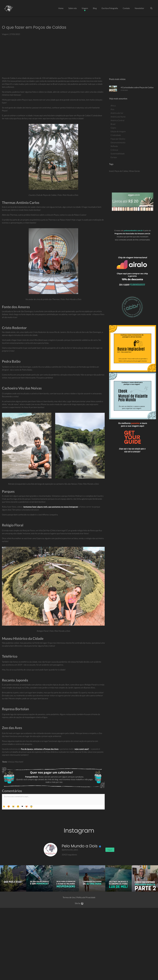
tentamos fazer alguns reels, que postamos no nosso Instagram (51, 507)
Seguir (110, 850)
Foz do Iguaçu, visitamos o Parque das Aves (40, 749)
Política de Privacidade (86, 897)
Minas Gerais (134, 171)
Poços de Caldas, (122, 171)
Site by (79, 903)
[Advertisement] (79, 56)
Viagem (5, 34)
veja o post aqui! (82, 749)
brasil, (112, 171)
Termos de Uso (69, 897)
